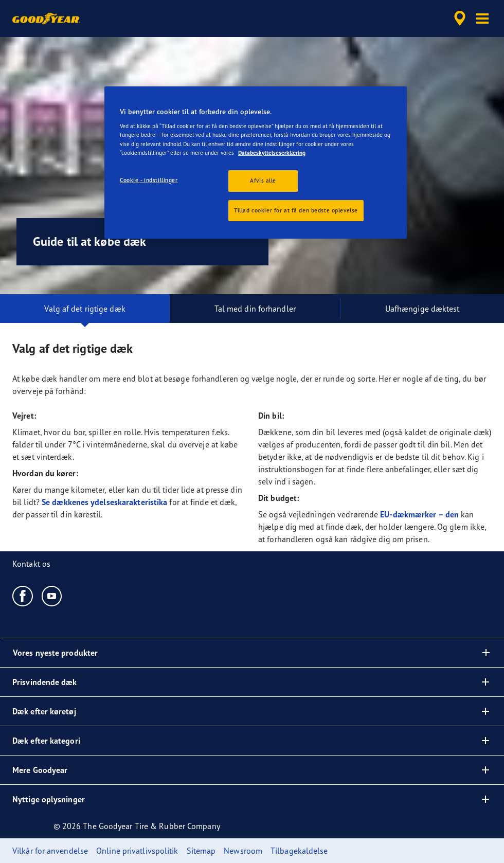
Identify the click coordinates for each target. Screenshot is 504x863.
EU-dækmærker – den (419, 514)
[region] (256, 163)
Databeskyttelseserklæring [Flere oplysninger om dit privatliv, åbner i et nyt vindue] (272, 153)
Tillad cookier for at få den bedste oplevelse (296, 210)
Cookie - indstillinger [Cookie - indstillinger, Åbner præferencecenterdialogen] (149, 180)
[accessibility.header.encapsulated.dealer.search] (458, 19)
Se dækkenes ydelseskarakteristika (104, 502)
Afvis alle (263, 181)
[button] (482, 19)
